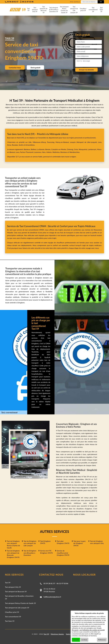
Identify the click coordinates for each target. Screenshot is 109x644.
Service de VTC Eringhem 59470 (46, 552)
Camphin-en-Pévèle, (59, 149)
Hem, (44, 152)
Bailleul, (34, 149)
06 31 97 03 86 (62, 583)
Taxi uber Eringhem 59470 (63, 542)
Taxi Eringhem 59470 (45, 542)
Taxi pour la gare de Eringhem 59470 (80, 543)
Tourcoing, (51, 142)
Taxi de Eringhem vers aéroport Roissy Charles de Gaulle (13, 544)
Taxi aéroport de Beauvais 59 (44, 10)
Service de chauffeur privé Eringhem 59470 (63, 553)
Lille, (30, 142)
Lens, (100, 142)
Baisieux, (27, 149)
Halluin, (49, 152)
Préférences (102, 640)
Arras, (10, 145)
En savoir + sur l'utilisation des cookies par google (88, 630)
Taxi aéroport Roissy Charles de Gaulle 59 (64, 10)
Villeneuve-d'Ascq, (40, 142)
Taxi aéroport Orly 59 (35, 10)
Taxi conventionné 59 (93, 10)
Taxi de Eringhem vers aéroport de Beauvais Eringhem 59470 (13, 554)
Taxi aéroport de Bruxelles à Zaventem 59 (54, 10)
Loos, (18, 152)
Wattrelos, (56, 152)
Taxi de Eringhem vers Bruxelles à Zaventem (30, 553)
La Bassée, (41, 149)
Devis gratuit (35, 68)
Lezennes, (38, 152)
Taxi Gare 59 (101, 10)
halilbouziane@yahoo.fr (52, 597)
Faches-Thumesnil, (27, 152)
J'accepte (76, 640)
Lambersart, (92, 149)
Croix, (76, 149)
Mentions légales (57, 634)
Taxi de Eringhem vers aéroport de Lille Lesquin (30, 543)
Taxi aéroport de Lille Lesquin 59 (74, 10)
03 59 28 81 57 (49, 583)
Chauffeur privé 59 (83, 10)
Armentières (30, 145)
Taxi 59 (28, 10)
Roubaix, (15, 145)
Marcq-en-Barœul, (63, 142)
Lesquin (73, 142)
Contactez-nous (15, 68)
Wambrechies (74, 152)
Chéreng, (70, 149)
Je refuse (84, 640)
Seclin (21, 145)
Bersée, (48, 149)
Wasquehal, (83, 149)
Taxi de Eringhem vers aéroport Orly (97, 542)
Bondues (64, 152)
